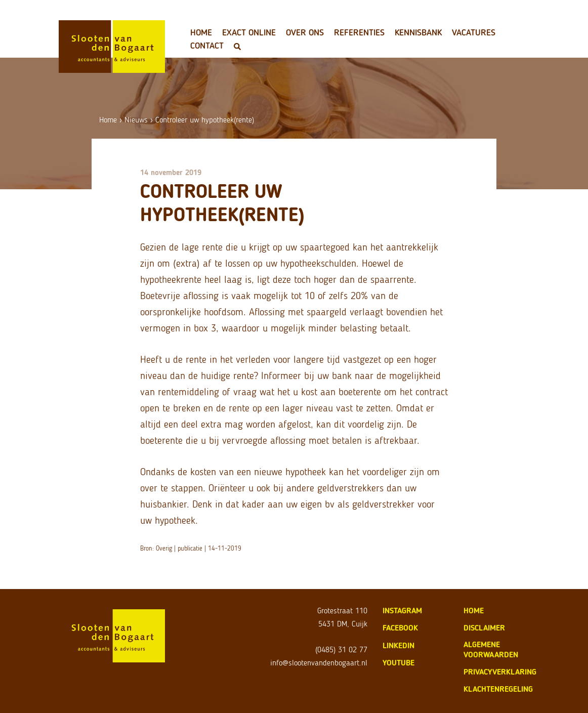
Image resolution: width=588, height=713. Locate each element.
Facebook (400, 628)
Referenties (359, 32)
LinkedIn (398, 645)
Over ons (305, 32)
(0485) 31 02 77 (341, 649)
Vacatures (474, 32)
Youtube (398, 663)
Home (201, 32)
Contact (207, 46)
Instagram (402, 611)
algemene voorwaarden (491, 649)
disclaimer (484, 628)
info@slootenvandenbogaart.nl (319, 663)
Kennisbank (418, 32)
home (474, 611)
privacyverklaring (500, 672)
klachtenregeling (498, 689)
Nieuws (136, 120)
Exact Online (249, 32)
